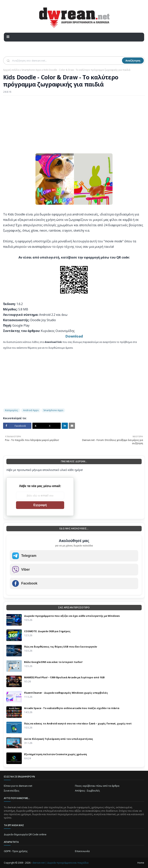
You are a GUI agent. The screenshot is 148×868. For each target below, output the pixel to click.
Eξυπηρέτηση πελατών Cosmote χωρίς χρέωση (55, 754)
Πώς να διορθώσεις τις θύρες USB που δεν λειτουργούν (61, 647)
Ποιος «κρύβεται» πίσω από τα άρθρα (97, 786)
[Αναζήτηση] (67, 61)
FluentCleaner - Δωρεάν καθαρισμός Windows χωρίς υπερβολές (66, 693)
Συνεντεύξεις (12, 791)
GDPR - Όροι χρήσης (16, 851)
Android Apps (31, 410)
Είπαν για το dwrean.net (18, 786)
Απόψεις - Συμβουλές (87, 791)
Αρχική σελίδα (11, 70)
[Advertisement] (74, 126)
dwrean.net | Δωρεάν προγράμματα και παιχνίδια (60, 863)
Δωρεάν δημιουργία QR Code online (25, 834)
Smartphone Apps (31, 70)
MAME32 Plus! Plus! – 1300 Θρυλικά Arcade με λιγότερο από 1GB (64, 677)
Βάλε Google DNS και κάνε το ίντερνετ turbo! (53, 662)
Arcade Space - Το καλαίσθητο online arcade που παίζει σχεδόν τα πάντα (72, 708)
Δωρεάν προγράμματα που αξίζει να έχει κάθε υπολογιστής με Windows (72, 616)
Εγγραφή (40, 505)
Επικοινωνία (82, 851)
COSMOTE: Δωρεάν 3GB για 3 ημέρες (47, 631)
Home (141, 863)
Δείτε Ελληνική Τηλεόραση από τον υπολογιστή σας (59, 739)
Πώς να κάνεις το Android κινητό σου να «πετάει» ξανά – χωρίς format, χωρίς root (78, 723)
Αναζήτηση (133, 61)
